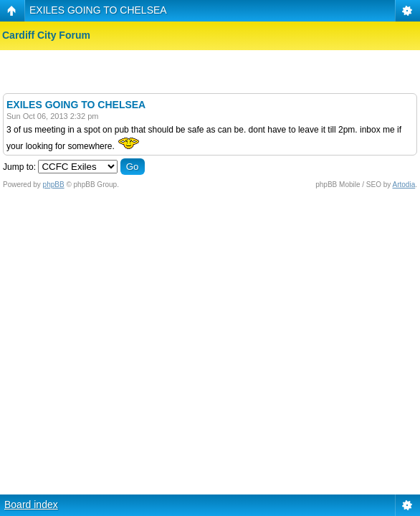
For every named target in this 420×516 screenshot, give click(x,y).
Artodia (404, 185)
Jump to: (19, 167)
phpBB (54, 185)
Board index (31, 505)
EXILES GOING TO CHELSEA (98, 10)
